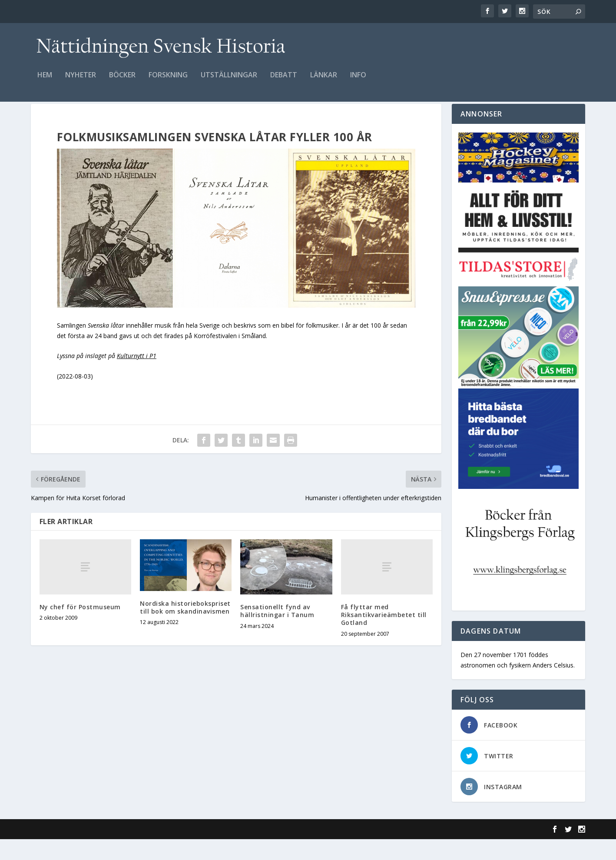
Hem (45, 81)
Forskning (168, 81)
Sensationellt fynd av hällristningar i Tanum (277, 632)
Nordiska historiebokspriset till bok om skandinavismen (185, 629)
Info (358, 81)
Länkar (324, 81)
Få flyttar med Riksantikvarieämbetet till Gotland (384, 636)
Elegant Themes (91, 850)
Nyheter (81, 81)
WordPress (172, 850)
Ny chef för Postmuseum (80, 628)
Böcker (122, 81)
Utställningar (229, 81)
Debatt (284, 81)
